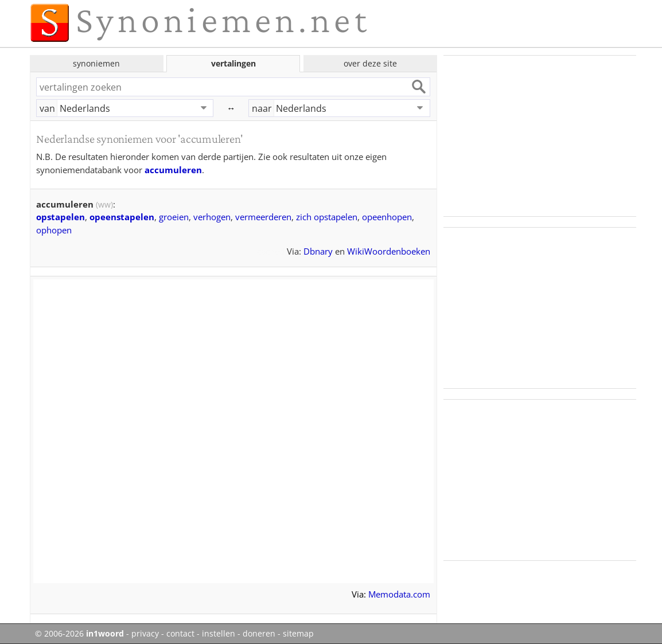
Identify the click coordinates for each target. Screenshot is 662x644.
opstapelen (61, 217)
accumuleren (173, 170)
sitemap (298, 634)
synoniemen (96, 63)
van (47, 108)
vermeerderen (263, 217)
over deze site (370, 63)
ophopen (54, 230)
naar (262, 108)
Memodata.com (399, 594)
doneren (259, 634)
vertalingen (233, 63)
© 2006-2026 (79, 634)
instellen (219, 634)
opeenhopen (387, 217)
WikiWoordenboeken (389, 251)
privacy (145, 634)
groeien (174, 217)
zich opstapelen (327, 217)
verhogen (212, 217)
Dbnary (318, 251)
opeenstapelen (122, 217)
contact (180, 634)
